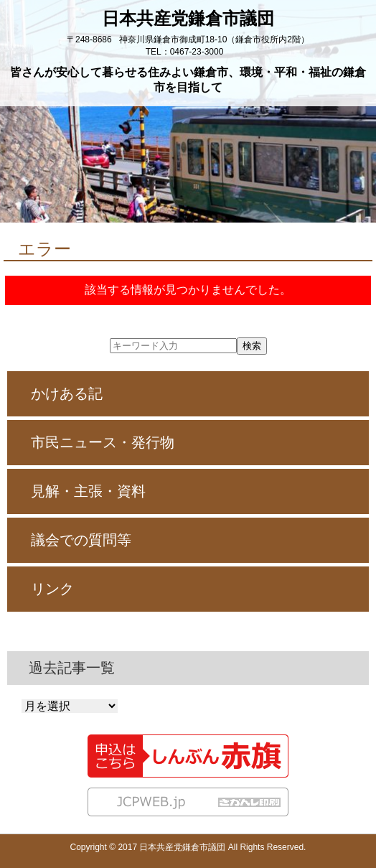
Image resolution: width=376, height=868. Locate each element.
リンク (52, 589)
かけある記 (67, 393)
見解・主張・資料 (88, 491)
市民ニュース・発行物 (103, 442)
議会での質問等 (81, 540)
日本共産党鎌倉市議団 (188, 18)
